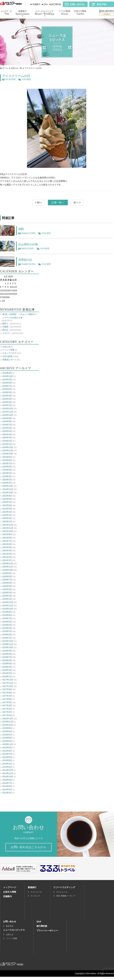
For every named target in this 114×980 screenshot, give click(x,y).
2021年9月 (7, 534)
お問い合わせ (10, 925)
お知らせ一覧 (16, 68)
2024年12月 (8, 409)
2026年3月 (7, 373)
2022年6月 (7, 505)
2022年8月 (7, 499)
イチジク (6, 333)
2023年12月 (8, 447)
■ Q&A (45, 4)
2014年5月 (7, 789)
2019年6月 (7, 621)
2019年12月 (8, 602)
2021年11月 (8, 528)
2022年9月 (7, 496)
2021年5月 (7, 547)
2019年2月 (7, 635)
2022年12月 (8, 486)
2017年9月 (7, 689)
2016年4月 (7, 741)
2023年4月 (7, 473)
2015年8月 (7, 751)
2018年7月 (7, 657)
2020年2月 (7, 596)
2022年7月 (7, 502)
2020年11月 (8, 567)
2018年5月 (7, 664)
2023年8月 (7, 460)
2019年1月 (7, 638)
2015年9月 (7, 747)
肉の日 (5, 330)
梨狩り (5, 323)
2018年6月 (7, 660)
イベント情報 (8, 350)
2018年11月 (8, 644)
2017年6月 (7, 699)
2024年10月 (8, 415)
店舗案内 (7, 900)
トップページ (10, 891)
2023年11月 (8, 450)
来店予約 (10, 929)
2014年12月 (8, 770)
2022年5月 (7, 508)
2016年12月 (8, 718)
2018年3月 (7, 670)
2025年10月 (8, 376)
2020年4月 (7, 589)
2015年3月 (7, 767)
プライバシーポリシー (47, 934)
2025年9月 (7, 379)
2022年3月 (7, 515)
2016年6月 (7, 734)
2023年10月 (8, 454)
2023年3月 (7, 476)
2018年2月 (7, 673)
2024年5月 (7, 431)
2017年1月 (7, 715)
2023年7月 (7, 463)
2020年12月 (8, 563)
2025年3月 (7, 399)
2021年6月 (7, 544)
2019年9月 (7, 612)
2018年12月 (8, 641)
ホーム (5, 68)
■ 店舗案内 (35, 4)
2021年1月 (7, 560)
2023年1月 (7, 483)
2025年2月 (7, 402)
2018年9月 (7, 651)
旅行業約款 (42, 929)
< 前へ (39, 203)
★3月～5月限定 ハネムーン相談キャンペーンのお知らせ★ (20, 316)
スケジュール (36, 895)
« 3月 (3, 301)
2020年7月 (7, 580)
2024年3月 (7, 438)
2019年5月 (7, 625)
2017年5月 (7, 702)
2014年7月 (7, 783)
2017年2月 (7, 712)
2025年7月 (7, 386)
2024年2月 (7, 441)
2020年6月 (7, 583)
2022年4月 (7, 512)
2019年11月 (8, 605)
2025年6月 (7, 389)
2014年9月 (7, 780)
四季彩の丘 (26, 260)
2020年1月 (7, 599)
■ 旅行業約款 (55, 4)
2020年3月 (7, 592)
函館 (21, 229)
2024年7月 (7, 425)
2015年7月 (7, 754)
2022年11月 (8, 489)
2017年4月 (7, 705)
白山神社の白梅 (29, 244)
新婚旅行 (32, 891)
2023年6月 (7, 467)
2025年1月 (7, 405)
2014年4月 (7, 793)
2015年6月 (7, 757)
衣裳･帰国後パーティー (66, 899)
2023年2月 (7, 479)
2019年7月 (7, 618)
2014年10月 (8, 777)
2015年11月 (8, 744)
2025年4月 (7, 396)
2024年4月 (7, 434)
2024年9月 (7, 418)
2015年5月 (7, 760)
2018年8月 (7, 654)
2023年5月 (7, 470)
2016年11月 (8, 722)
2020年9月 (7, 573)
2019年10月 (8, 609)
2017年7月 (7, 696)
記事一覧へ (58, 203)
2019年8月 (7, 615)
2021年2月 (7, 557)
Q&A (39, 925)
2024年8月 (7, 421)
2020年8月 (7, 576)
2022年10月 (8, 492)
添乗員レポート (9, 359)
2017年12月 (8, 680)
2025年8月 (7, 383)
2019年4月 (7, 628)
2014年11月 (8, 773)
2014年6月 (7, 786)
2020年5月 (7, 586)
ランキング (35, 899)
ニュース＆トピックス (14, 933)
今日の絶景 (26, 79)
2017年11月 (8, 683)
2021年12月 (8, 525)
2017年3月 (7, 709)
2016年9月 (7, 728)
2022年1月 (7, 522)
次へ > (77, 203)
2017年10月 (8, 686)
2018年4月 (7, 667)
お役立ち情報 (10, 895)
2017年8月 (7, 693)
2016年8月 (7, 731)
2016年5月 (7, 738)
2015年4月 (7, 764)
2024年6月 (7, 428)
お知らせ (6, 347)
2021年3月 (7, 554)
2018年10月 (8, 647)
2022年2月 (7, 518)
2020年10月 (8, 570)
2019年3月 (7, 631)
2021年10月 (8, 531)
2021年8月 (7, 538)
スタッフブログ (9, 353)
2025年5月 (7, 392)
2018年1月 (7, 676)
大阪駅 (5, 327)
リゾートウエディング (64, 891)
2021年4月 (7, 551)
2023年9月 (7, 457)
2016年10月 (8, 725)
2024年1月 (7, 444)
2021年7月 (7, 541)
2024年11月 (8, 412)
